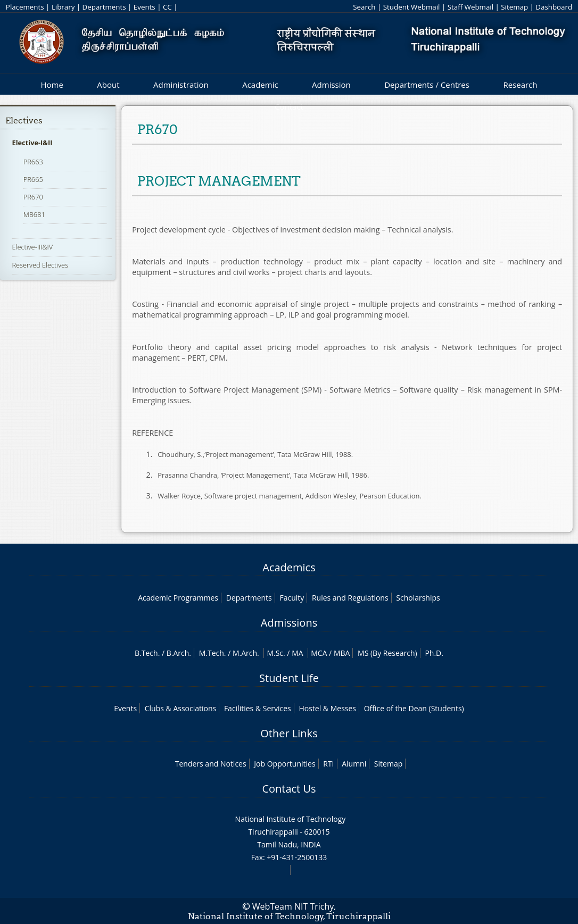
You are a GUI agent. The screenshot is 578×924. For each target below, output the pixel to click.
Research (520, 85)
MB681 (34, 214)
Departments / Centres (427, 85)
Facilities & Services (258, 708)
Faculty (292, 598)
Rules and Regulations (350, 598)
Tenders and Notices (211, 764)
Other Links (289, 733)
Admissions (289, 623)
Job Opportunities (284, 764)
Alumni (354, 764)
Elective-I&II (32, 143)
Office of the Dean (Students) (414, 708)
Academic (260, 85)
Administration (181, 85)
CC (167, 7)
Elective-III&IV (32, 247)
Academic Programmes (178, 598)
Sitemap (514, 7)
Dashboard (554, 7)
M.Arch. (246, 653)
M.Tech (212, 653)
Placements (25, 7)
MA (297, 653)
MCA (319, 653)
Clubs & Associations (181, 708)
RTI (328, 764)
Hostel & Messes (327, 708)
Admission (331, 85)
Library (63, 7)
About (108, 85)
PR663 (33, 162)
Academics (289, 567)
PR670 (33, 197)
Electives (24, 120)
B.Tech (146, 653)
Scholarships (418, 598)
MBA (342, 653)
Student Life (289, 678)
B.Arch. (179, 653)
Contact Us (289, 789)
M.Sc (275, 653)
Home (52, 85)
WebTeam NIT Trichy (293, 906)
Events (144, 7)
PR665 (33, 179)
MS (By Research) (387, 653)
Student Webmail (412, 7)
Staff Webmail (470, 7)
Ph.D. (434, 653)
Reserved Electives (40, 265)
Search (364, 7)
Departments (104, 7)
